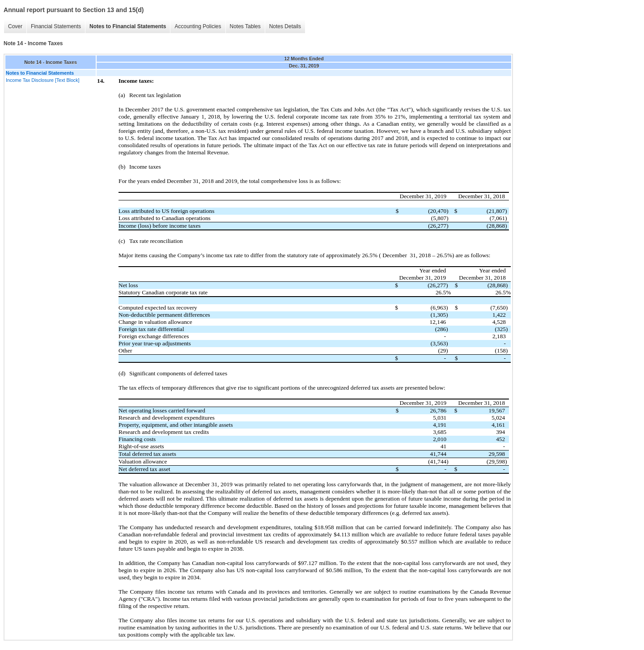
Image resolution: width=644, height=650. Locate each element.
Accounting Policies (198, 26)
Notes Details (285, 26)
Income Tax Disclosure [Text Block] (42, 80)
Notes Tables (245, 26)
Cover (15, 26)
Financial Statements (56, 26)
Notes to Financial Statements (128, 26)
